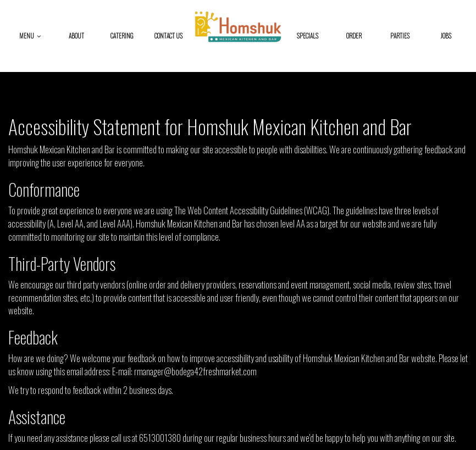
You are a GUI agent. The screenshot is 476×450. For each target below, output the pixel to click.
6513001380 (160, 438)
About (76, 36)
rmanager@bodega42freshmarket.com (195, 371)
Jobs (446, 36)
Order (354, 36)
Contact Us (168, 36)
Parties (400, 36)
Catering (122, 36)
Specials (308, 36)
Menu (30, 36)
